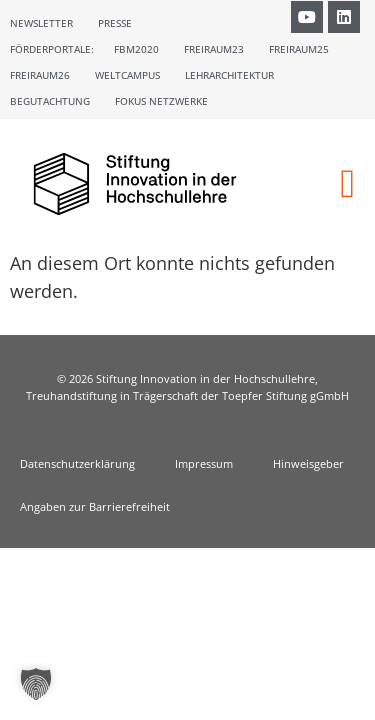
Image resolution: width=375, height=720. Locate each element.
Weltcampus (127, 75)
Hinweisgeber (308, 463)
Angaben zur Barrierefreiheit (95, 506)
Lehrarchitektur (229, 75)
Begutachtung (50, 101)
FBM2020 (136, 49)
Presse (115, 23)
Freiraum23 (214, 49)
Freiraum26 (40, 75)
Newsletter (41, 23)
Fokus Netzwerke (161, 101)
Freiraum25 (299, 49)
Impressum (204, 463)
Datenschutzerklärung (77, 463)
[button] (347, 184)
